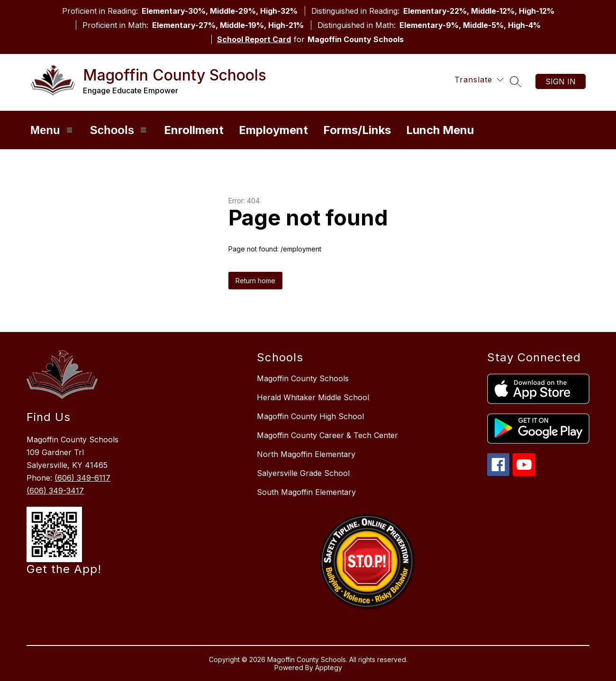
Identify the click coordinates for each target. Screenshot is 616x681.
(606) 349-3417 (55, 491)
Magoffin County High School (310, 416)
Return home (255, 281)
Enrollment (194, 130)
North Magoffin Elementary (306, 454)
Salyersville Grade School (303, 473)
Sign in (561, 81)
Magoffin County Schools (303, 378)
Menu (53, 130)
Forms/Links (357, 130)
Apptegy (329, 668)
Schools (119, 130)
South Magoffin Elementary (306, 492)
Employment (273, 130)
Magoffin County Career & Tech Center (327, 435)
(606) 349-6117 (82, 478)
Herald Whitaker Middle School (313, 397)
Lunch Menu (440, 130)
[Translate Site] (479, 80)
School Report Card (254, 39)
